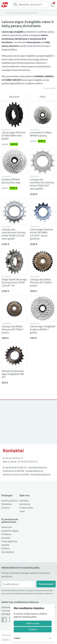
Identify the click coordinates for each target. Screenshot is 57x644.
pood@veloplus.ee (34, 471)
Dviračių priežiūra (10, 501)
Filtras (43, 97)
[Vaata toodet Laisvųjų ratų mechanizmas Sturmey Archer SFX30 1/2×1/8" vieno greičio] (14, 212)
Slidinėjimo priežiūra (7, 506)
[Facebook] (4, 620)
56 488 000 (19, 471)
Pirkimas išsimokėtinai (8, 550)
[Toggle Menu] (6, 5)
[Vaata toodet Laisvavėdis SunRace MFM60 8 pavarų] (43, 115)
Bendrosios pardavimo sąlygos (10, 529)
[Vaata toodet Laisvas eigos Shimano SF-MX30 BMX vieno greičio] (14, 115)
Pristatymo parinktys (6, 536)
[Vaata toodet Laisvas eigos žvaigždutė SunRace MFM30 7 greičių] (43, 308)
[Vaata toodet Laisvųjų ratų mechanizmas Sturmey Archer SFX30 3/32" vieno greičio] (43, 162)
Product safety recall (26, 510)
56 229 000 (24, 475)
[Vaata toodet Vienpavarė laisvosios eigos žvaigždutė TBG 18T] (14, 355)
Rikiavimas (14, 97)
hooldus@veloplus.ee (40, 475)
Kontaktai (24, 501)
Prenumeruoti (46, 584)
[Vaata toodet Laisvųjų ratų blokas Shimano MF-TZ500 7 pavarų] (14, 308)
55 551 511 (22, 467)
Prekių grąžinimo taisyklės (9, 543)
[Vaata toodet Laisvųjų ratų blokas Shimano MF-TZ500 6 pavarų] (43, 262)
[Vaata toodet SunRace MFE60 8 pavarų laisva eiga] (14, 162)
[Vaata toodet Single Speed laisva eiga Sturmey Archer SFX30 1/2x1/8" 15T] (14, 262)
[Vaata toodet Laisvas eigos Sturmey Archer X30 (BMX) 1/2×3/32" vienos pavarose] (43, 212)
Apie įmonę (25, 504)
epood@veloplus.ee (38, 467)
